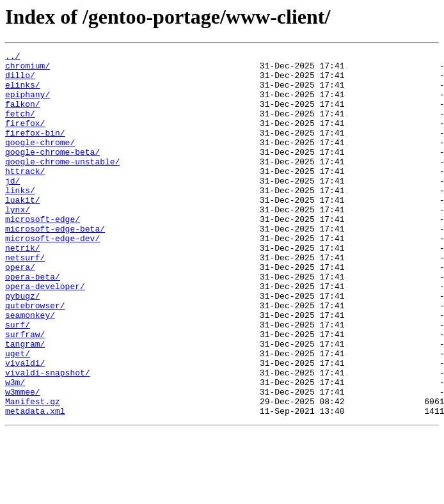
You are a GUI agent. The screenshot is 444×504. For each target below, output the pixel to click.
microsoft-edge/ (43, 253)
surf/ (18, 380)
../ (12, 58)
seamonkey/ (30, 368)
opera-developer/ (45, 334)
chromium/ (28, 69)
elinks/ (23, 92)
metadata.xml (35, 484)
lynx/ (18, 242)
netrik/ (23, 288)
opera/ (20, 311)
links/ (20, 219)
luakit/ (23, 230)
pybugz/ (23, 345)
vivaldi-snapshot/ (48, 437)
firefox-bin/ (35, 150)
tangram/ (25, 403)
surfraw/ (25, 391)
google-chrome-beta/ (52, 173)
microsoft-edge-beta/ (55, 265)
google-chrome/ (40, 161)
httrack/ (25, 196)
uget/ (18, 414)
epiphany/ (28, 104)
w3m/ (15, 449)
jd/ (12, 207)
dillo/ (20, 81)
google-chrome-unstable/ (62, 184)
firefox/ (25, 138)
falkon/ (23, 115)
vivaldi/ (25, 426)
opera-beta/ (33, 322)
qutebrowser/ (35, 357)
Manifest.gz (33, 472)
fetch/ (20, 127)
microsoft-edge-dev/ (52, 276)
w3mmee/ (23, 461)
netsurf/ (25, 299)
